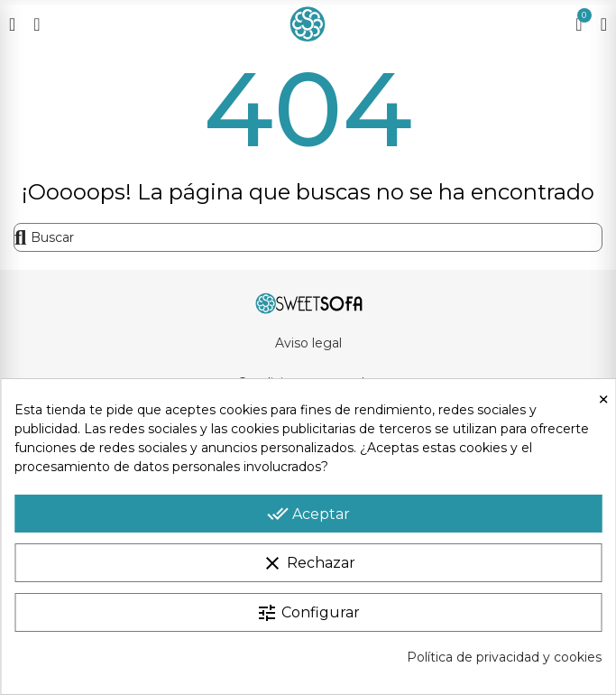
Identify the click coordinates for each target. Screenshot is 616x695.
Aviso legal (308, 343)
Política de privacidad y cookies (504, 657)
